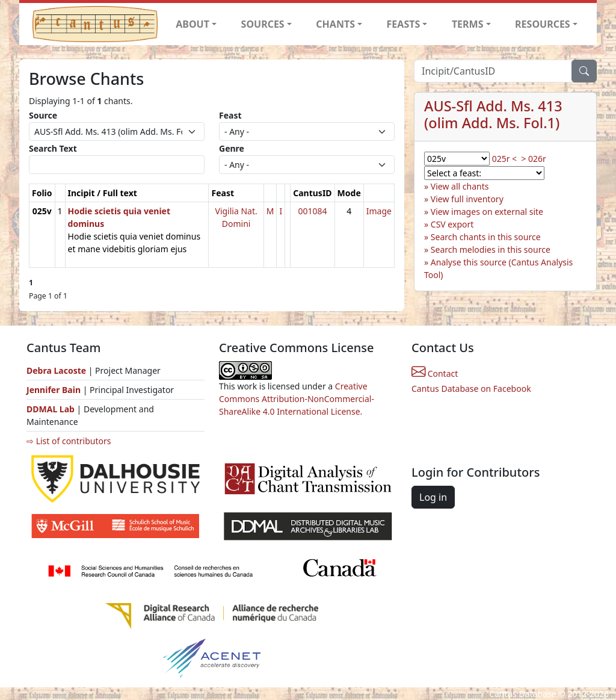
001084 (312, 211)
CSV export (452, 224)
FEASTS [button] (404, 24)
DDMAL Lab (51, 409)
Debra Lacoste (56, 370)
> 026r (533, 159)
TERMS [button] (468, 24)
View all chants (460, 186)
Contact (435, 373)
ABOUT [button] (192, 24)
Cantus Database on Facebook (471, 389)
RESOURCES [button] (543, 24)
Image (379, 211)
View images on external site (487, 212)
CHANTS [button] (335, 24)
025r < (504, 159)
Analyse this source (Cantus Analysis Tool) (498, 268)
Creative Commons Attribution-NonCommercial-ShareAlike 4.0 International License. (297, 399)
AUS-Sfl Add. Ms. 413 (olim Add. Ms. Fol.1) (493, 114)
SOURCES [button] (263, 24)
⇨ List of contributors (69, 441)
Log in (433, 497)
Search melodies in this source (491, 249)
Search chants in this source (486, 237)
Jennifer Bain (55, 390)
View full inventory (467, 199)
